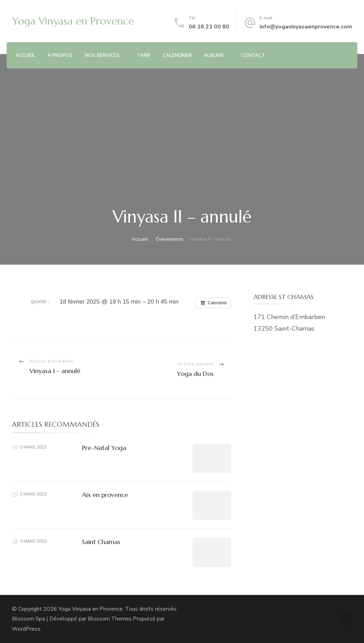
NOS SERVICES (102, 55)
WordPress (26, 629)
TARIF (144, 55)
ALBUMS (214, 55)
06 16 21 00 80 (209, 27)
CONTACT (253, 55)
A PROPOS (60, 55)
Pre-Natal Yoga (104, 448)
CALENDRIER (177, 55)
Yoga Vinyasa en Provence (73, 21)
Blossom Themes (110, 619)
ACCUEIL (25, 55)
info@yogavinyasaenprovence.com (306, 27)
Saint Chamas (101, 542)
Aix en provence (105, 495)
